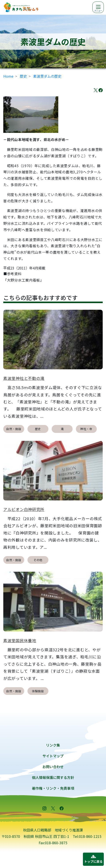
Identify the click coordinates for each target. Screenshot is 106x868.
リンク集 (53, 745)
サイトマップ (53, 756)
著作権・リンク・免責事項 (53, 788)
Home (8, 76)
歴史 (23, 76)
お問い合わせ (53, 767)
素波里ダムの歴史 (47, 76)
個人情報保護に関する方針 (53, 777)
